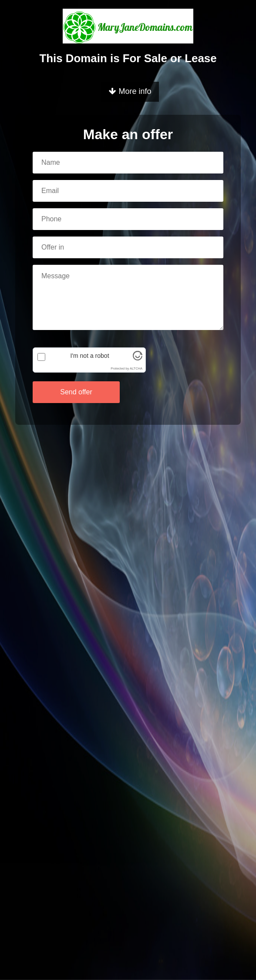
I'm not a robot (89, 356)
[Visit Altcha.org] (138, 358)
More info (130, 91)
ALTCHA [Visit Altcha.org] (136, 368)
